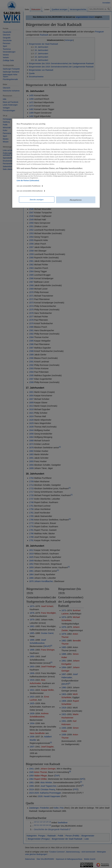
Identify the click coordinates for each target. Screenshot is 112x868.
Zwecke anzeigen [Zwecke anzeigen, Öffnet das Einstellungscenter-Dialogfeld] (37, 200)
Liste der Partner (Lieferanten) (28, 180)
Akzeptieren (76, 200)
